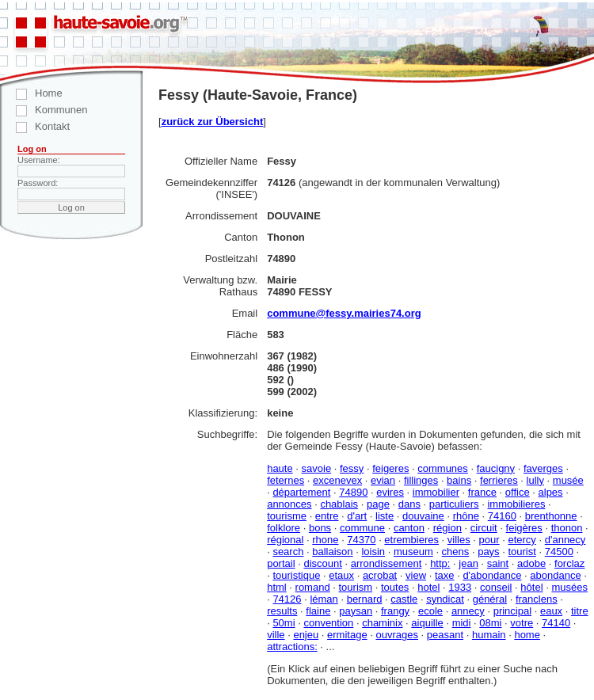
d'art (357, 516)
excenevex (337, 480)
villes (459, 540)
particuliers (454, 504)
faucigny (496, 468)
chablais (339, 504)
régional (285, 540)
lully (535, 480)
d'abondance (492, 575)
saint (498, 563)
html (277, 587)
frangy (395, 611)
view (416, 575)
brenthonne (551, 516)
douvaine (423, 516)
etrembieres (411, 540)
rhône (466, 516)
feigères (524, 528)
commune (362, 528)
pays (488, 552)
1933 (460, 587)
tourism (355, 587)
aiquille (427, 623)
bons (320, 528)
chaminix (382, 623)
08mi (490, 623)
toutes (395, 587)
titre (580, 611)
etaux (341, 575)
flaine (318, 611)
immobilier (436, 492)
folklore (284, 528)
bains (459, 480)
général (490, 599)
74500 (559, 552)
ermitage (347, 635)
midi (462, 623)
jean (468, 563)
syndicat (445, 599)
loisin (373, 552)
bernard (365, 599)
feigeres (390, 468)
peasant (445, 635)
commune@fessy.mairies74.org (344, 313)
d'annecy (565, 540)
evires (390, 492)
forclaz (569, 563)
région (447, 528)
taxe (445, 575)
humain (489, 635)
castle (404, 599)
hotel (428, 587)
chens (456, 552)
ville (276, 635)
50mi (284, 623)
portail (281, 563)
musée (568, 480)
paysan (356, 611)
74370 (361, 540)
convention (328, 623)
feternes (286, 480)
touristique (296, 575)
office (518, 492)
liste (385, 516)
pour (489, 540)
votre (522, 623)
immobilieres (516, 504)
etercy (522, 540)
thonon (567, 528)
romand (313, 587)
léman (324, 599)
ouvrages (396, 635)
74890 (353, 492)
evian (383, 480)
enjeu (306, 635)
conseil (496, 587)
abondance (555, 575)
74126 (287, 599)
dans (409, 504)
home (527, 635)
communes (443, 468)
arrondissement (386, 563)
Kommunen (44, 110)
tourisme (287, 516)
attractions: (292, 647)
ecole (430, 611)
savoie (317, 468)
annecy (468, 611)
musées (569, 587)
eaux (551, 611)
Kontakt (35, 126)
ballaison (332, 552)
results (282, 611)
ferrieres (499, 480)
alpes (551, 492)
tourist (522, 552)
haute (280, 468)
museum (413, 552)
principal (512, 611)
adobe (531, 563)
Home (31, 93)
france (482, 492)
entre (327, 516)
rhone (325, 540)
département (301, 492)
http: (440, 563)
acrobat (380, 575)
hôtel (531, 587)
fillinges (421, 480)
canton (409, 528)
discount (322, 563)
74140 (556, 623)
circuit (484, 528)
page (378, 504)
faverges (543, 468)
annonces (289, 504)
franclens (537, 599)
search (288, 552)
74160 (502, 516)
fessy (352, 468)
